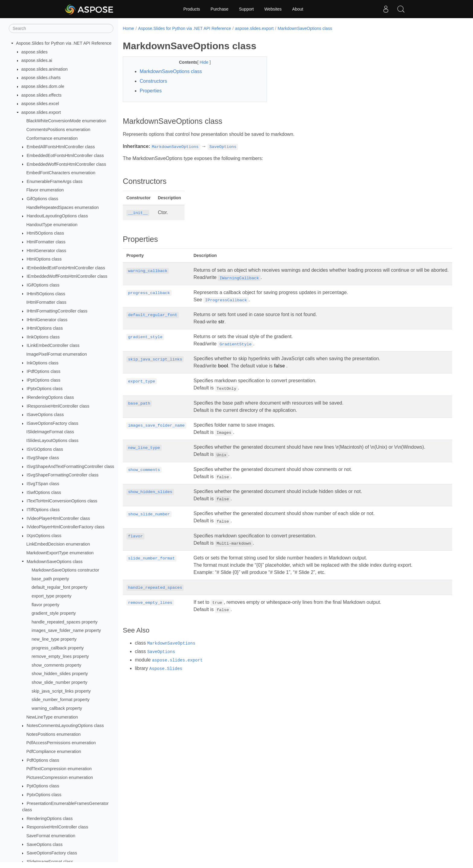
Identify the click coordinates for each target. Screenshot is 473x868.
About (298, 9)
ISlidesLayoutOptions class (52, 440)
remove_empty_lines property (60, 656)
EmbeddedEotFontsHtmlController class (65, 155)
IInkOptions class (43, 337)
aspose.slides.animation (45, 69)
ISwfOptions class (44, 492)
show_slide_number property (60, 682)
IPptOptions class (43, 380)
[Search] (61, 28)
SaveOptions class (44, 844)
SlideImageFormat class (50, 862)
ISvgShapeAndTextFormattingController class (70, 466)
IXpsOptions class (44, 536)
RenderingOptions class (50, 818)
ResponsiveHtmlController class (57, 827)
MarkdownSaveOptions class (55, 562)
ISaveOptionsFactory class (52, 423)
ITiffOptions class (43, 510)
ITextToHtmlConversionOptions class (62, 501)
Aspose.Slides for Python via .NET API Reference (64, 43)
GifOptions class (42, 199)
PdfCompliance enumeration (54, 751)
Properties (151, 91)
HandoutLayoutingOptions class (57, 216)
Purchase (219, 9)
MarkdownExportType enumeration (60, 553)
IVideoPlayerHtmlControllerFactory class (65, 527)
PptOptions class (43, 786)
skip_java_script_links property (61, 691)
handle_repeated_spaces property (65, 622)
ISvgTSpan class (43, 484)
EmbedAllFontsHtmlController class (61, 147)
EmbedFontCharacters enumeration (61, 173)
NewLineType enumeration (52, 717)
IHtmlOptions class (45, 328)
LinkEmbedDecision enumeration (58, 544)
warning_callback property (57, 708)
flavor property (46, 605)
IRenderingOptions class (50, 397)
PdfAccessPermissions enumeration (61, 743)
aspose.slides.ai (37, 60)
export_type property (52, 596)
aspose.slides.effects (41, 95)
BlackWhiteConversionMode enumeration (66, 121)
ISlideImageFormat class (50, 432)
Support (246, 9)
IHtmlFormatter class (46, 302)
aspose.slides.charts (41, 78)
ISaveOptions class (45, 415)
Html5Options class (45, 233)
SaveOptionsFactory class (52, 853)
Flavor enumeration (45, 190)
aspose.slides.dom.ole (43, 86)
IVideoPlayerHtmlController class (58, 518)
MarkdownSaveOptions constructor (65, 570)
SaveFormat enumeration (51, 836)
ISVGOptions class (45, 449)
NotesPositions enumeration (53, 734)
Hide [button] (200, 62)
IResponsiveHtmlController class (58, 406)
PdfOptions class (43, 760)
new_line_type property (54, 639)
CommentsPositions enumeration (58, 130)
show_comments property (57, 665)
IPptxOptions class (44, 389)
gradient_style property (54, 613)
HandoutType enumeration (52, 225)
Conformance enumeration (52, 138)
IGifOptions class (43, 285)
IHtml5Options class (46, 294)
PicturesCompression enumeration (60, 777)
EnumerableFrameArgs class (55, 181)
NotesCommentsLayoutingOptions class (65, 725)
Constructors (153, 81)
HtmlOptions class (44, 259)
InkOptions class (43, 363)
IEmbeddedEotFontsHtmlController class (66, 268)
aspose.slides (35, 52)
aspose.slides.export (41, 112)
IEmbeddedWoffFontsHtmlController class (67, 276)
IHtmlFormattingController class (57, 311)
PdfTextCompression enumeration (59, 769)
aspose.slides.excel (40, 104)
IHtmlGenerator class (47, 320)
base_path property (50, 579)
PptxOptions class (44, 795)
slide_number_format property (61, 700)
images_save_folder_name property (66, 630)
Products (192, 9)
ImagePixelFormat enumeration (57, 354)
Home (128, 28)
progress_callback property (58, 648)
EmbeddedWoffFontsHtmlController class (66, 164)
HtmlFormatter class (46, 242)
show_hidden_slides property (60, 674)
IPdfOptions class (43, 371)
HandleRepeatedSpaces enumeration (62, 207)
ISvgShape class (43, 458)
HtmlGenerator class (46, 251)
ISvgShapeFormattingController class (62, 475)
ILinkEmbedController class (53, 345)
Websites (273, 9)
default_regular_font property (60, 587)
